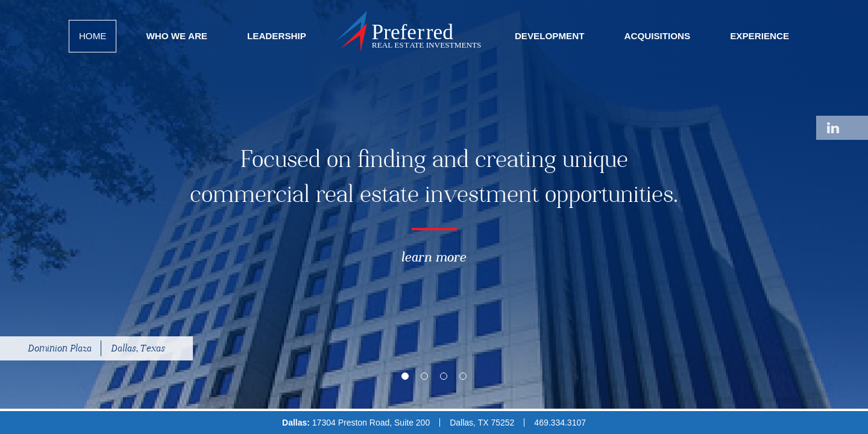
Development (550, 36)
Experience (759, 36)
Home (93, 36)
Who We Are (177, 36)
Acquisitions (657, 36)
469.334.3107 (560, 423)
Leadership (277, 36)
